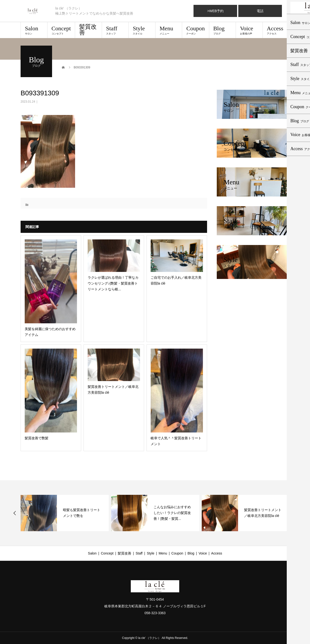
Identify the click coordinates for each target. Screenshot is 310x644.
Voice (249, 30)
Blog (223, 30)
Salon (34, 30)
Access (276, 30)
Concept (61, 30)
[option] (65, 513)
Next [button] (296, 513)
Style (142, 30)
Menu (169, 30)
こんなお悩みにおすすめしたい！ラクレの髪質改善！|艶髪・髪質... (172, 513)
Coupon (195, 30)
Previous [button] (15, 513)
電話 (260, 11)
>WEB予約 (215, 11)
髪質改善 (88, 30)
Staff (115, 30)
